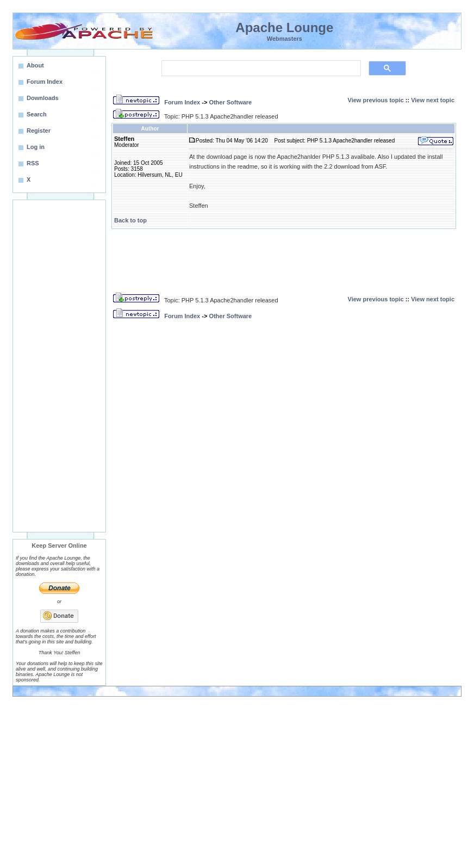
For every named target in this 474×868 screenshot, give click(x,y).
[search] (260, 69)
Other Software (230, 102)
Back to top (130, 220)
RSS (33, 163)
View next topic (433, 100)
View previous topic (376, 100)
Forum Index (182, 102)
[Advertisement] (59, 366)
